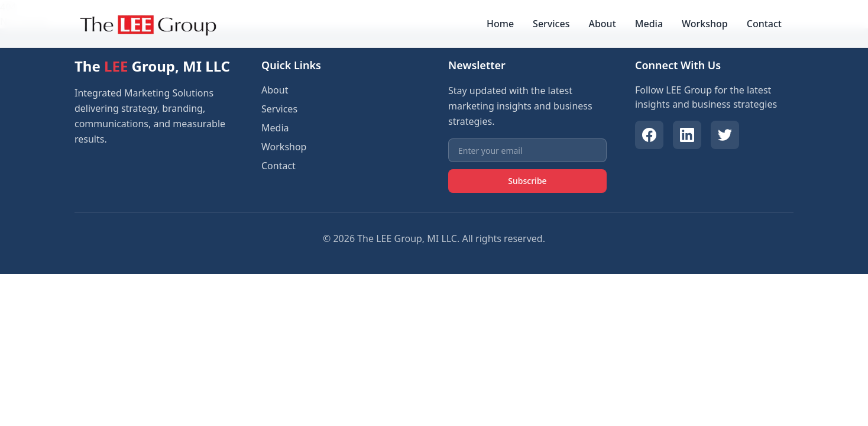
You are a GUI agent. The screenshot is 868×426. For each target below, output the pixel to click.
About (602, 24)
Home (500, 24)
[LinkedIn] (687, 135)
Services (551, 24)
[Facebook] (649, 135)
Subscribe (527, 181)
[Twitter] (725, 135)
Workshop (705, 24)
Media (649, 24)
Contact (764, 24)
